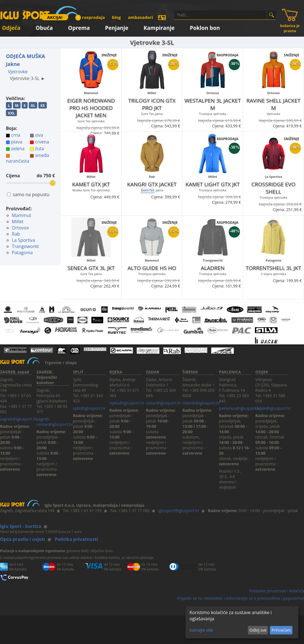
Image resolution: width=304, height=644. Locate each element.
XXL (11, 113)
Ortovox (20, 228)
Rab (16, 234)
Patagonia (22, 253)
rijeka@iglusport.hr (127, 403)
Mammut (21, 215)
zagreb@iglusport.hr (19, 419)
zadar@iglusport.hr (163, 403)
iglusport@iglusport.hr (179, 511)
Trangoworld (25, 246)
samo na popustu (31, 194)
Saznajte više (201, 630)
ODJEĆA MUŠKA (26, 56)
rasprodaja (90, 17)
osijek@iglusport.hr (273, 408)
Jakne (13, 64)
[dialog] (242, 622)
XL (33, 105)
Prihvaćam (281, 630)
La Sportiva (24, 240)
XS (43, 105)
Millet (18, 222)
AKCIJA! (55, 17)
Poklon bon (205, 27)
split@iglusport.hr (89, 408)
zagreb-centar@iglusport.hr (55, 422)
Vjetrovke (18, 72)
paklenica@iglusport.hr (240, 408)
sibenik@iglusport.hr (201, 403)
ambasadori (141, 17)
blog (116, 17)
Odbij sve (258, 630)
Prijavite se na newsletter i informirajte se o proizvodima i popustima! (240, 598)
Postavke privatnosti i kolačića (277, 591)
